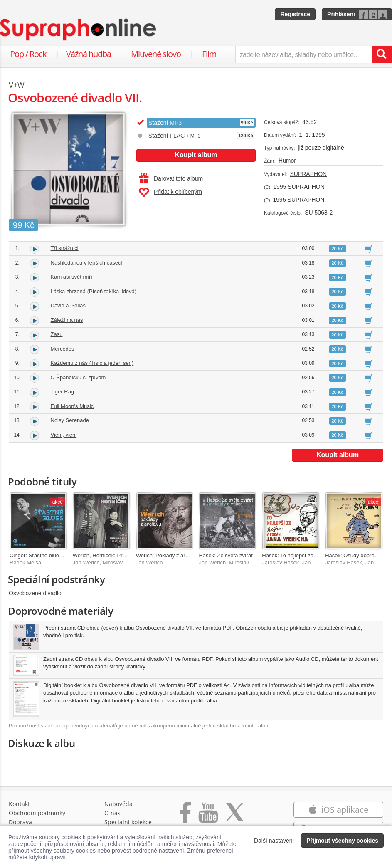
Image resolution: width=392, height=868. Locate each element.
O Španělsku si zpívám (78, 377)
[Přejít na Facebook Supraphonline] (185, 817)
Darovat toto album (171, 178)
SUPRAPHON (308, 174)
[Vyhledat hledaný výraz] (382, 54)
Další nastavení (274, 841)
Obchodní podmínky (37, 813)
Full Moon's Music (72, 406)
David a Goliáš (68, 305)
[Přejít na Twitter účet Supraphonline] (234, 817)
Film (209, 54)
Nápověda (118, 804)
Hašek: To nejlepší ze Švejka (296, 555)
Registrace (295, 14)
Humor (287, 161)
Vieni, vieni (64, 435)
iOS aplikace (338, 810)
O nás (112, 813)
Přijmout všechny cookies (342, 841)
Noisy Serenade (70, 420)
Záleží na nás (67, 320)
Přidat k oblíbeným (170, 193)
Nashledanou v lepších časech (87, 263)
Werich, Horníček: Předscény (108, 555)
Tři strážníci (65, 248)
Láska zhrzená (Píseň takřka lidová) (94, 291)
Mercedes (63, 349)
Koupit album (196, 155)
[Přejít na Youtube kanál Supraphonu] (208, 817)
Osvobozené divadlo (35, 593)
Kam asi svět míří (71, 277)
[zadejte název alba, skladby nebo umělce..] (303, 54)
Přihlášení (341, 14)
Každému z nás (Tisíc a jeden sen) (92, 363)
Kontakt (19, 804)
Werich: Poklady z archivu (167, 555)
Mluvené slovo (156, 54)
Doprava (20, 822)
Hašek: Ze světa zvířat (226, 555)
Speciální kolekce (128, 822)
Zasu (57, 334)
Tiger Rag (63, 392)
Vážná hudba (89, 54)
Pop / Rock (28, 54)
